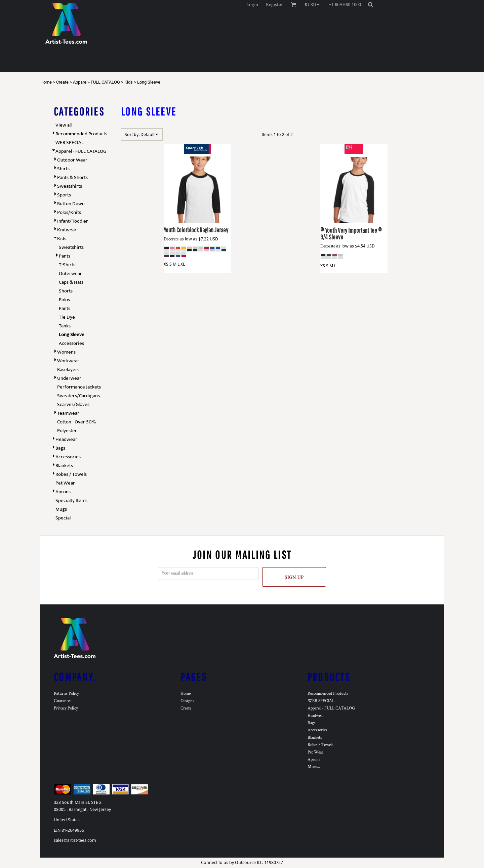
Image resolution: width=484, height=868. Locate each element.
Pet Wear (65, 483)
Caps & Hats (71, 282)
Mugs (61, 509)
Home (46, 82)
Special (63, 518)
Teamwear (68, 413)
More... (314, 767)
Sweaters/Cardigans (78, 396)
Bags (60, 448)
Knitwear (67, 230)
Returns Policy (66, 694)
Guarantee (63, 701)
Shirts (63, 169)
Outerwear (70, 273)
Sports (64, 195)
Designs (187, 701)
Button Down (71, 204)
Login (252, 5)
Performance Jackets (79, 387)
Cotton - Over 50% (76, 422)
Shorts (66, 291)
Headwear (66, 439)
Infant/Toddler (73, 221)
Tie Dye (67, 317)
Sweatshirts (70, 186)
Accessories (71, 343)
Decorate (171, 239)
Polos (64, 300)
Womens (66, 352)
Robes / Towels (71, 474)
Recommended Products (81, 134)
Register (274, 5)
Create (62, 82)
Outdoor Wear (72, 160)
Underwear (69, 378)
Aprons (63, 492)
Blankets (64, 466)
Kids (129, 82)
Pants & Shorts (72, 177)
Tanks (65, 326)
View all (64, 125)
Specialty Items (71, 500)
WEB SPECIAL (70, 143)
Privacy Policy (66, 708)
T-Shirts (67, 265)
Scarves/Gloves (73, 404)
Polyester (67, 431)
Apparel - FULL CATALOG (96, 82)
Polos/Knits (69, 212)
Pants (65, 256)
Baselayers (68, 370)
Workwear (68, 361)
